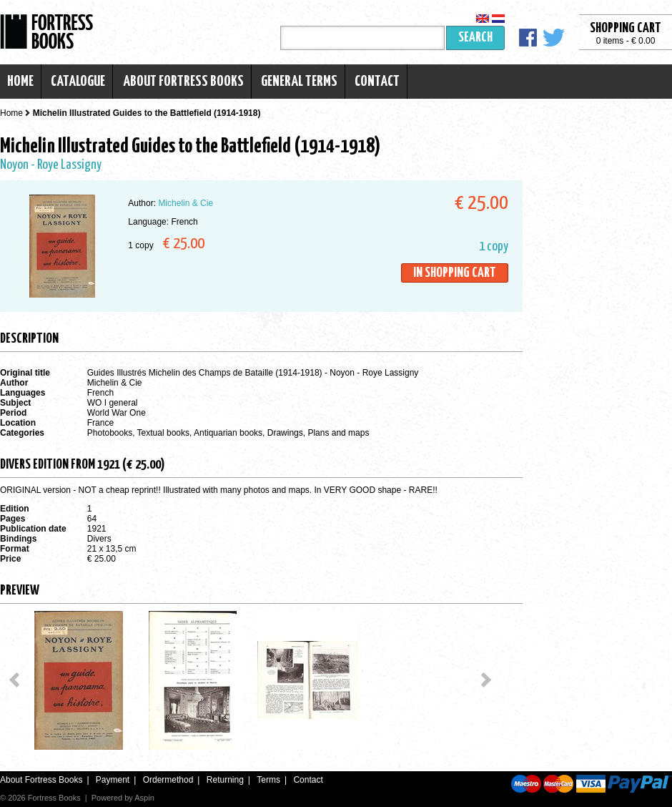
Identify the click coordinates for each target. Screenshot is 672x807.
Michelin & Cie (186, 203)
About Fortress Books (183, 82)
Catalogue (78, 82)
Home (20, 82)
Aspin (144, 798)
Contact (377, 82)
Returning (225, 780)
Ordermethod (168, 780)
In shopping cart (455, 273)
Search (475, 38)
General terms (299, 82)
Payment (113, 780)
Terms (268, 780)
